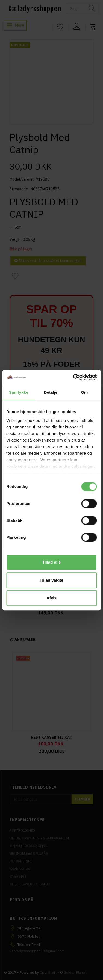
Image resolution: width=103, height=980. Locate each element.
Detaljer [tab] (52, 392)
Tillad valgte (51, 580)
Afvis (51, 598)
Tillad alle (51, 562)
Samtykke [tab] (19, 392)
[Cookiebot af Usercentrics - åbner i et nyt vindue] (73, 377)
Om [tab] (84, 392)
